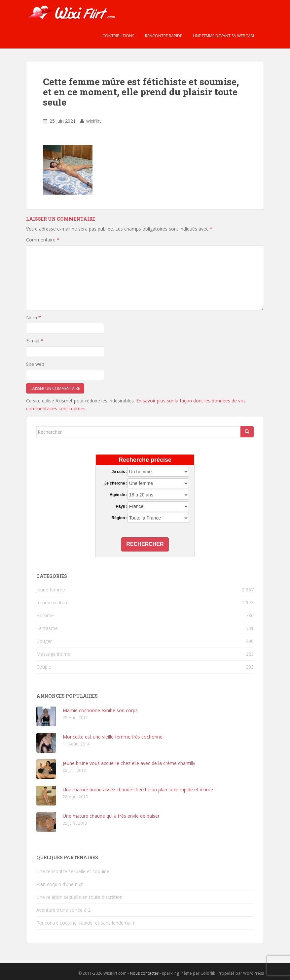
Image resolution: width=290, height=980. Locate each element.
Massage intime (53, 654)
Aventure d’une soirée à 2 (63, 910)
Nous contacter (144, 973)
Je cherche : (116, 483)
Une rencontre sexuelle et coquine (73, 871)
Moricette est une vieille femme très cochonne (113, 737)
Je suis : (120, 472)
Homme (45, 615)
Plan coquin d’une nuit (60, 884)
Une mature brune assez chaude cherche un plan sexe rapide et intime (138, 790)
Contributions (118, 36)
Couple (44, 667)
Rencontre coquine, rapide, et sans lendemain (85, 923)
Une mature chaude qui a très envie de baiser (111, 816)
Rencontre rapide (163, 36)
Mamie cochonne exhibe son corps (100, 710)
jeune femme (51, 590)
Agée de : (119, 495)
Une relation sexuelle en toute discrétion (79, 897)
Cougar (44, 641)
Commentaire (43, 240)
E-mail (35, 341)
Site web (35, 364)
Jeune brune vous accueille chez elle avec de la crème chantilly (129, 763)
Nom (34, 317)
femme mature (53, 602)
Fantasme (47, 628)
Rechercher (145, 544)
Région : (120, 518)
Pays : (121, 506)
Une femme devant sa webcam (223, 36)
